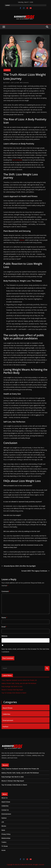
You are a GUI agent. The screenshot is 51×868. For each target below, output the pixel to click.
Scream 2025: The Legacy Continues (35, 571)
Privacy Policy (6, 834)
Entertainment (8, 720)
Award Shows (8, 708)
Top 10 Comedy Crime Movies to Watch (14, 693)
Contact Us (5, 810)
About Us (5, 798)
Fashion (5, 726)
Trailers (4, 842)
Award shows (6, 802)
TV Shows (5, 846)
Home (3, 850)
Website (4, 636)
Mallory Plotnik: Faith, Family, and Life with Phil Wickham (19, 683)
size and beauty (17, 160)
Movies (4, 826)
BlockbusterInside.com (34, 753)
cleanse (22, 240)
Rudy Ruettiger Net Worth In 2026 (12, 686)
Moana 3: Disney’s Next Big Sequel (12, 690)
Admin (18, 83)
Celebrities (7, 70)
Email (4, 627)
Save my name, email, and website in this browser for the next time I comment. (25, 650)
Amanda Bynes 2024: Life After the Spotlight (19, 566)
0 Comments (24, 83)
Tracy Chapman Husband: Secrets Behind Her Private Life (19, 680)
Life (3, 822)
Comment (6, 591)
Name (4, 618)
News (3, 830)
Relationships (6, 838)
